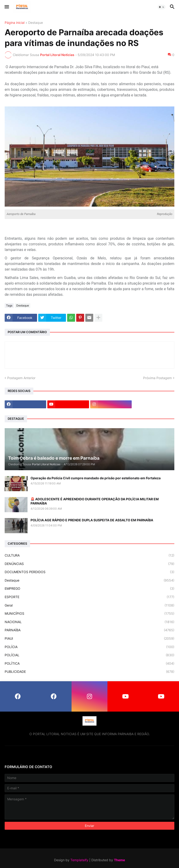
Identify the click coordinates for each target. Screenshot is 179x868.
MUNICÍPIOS (89, 614)
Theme (119, 860)
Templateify (79, 860)
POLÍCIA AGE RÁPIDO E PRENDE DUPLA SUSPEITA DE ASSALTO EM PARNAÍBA (92, 520)
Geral (89, 605)
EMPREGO (89, 589)
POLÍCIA (89, 647)
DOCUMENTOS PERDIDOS (89, 572)
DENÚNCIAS (89, 564)
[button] (6, 7)
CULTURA (89, 555)
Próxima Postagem (157, 378)
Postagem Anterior (21, 378)
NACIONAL (89, 622)
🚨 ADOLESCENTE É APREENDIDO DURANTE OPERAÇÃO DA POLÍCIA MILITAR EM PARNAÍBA (95, 501)
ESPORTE (89, 597)
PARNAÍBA (89, 630)
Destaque (36, 23)
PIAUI (89, 639)
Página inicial (15, 23)
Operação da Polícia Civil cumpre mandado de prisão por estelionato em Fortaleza (96, 478)
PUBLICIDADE (89, 672)
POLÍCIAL (89, 655)
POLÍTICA (89, 663)
